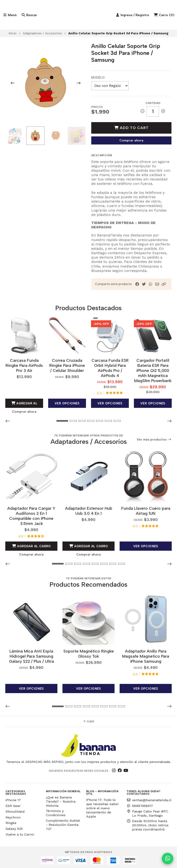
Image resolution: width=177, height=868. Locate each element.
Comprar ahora (131, 141)
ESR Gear (13, 805)
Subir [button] (88, 721)
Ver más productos (154, 439)
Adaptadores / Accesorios (42, 34)
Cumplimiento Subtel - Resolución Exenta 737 (63, 824)
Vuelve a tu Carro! (20, 833)
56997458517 (140, 805)
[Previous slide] (13, 83)
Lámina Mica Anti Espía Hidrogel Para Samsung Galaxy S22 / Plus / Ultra (31, 655)
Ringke (11, 822)
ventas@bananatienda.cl (149, 799)
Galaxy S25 (14, 828)
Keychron (13, 816)
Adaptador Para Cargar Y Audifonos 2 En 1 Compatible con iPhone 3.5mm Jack (31, 515)
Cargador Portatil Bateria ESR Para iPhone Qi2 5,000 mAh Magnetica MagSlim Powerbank (153, 370)
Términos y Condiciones (56, 812)
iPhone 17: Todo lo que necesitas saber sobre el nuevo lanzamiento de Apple (102, 807)
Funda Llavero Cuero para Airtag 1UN (146, 510)
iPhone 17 (13, 799)
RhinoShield (15, 811)
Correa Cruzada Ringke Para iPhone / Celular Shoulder (67, 365)
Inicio (13, 34)
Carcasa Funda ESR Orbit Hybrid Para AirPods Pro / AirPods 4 (110, 368)
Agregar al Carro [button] (24, 404)
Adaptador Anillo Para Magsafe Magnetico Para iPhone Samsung (146, 655)
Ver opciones (67, 403)
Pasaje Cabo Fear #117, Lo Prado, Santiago (147, 812)
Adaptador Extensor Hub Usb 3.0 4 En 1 (89, 510)
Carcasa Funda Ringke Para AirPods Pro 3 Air (24, 365)
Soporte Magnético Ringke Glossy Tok (89, 653)
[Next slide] (79, 83)
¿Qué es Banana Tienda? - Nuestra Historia (61, 800)
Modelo (98, 78)
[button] (164, 284)
